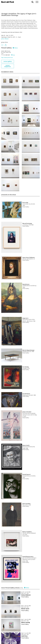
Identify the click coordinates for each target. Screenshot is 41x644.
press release (5, 39)
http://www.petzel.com (7, 58)
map (13, 55)
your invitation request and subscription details (10, 634)
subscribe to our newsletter (10, 638)
